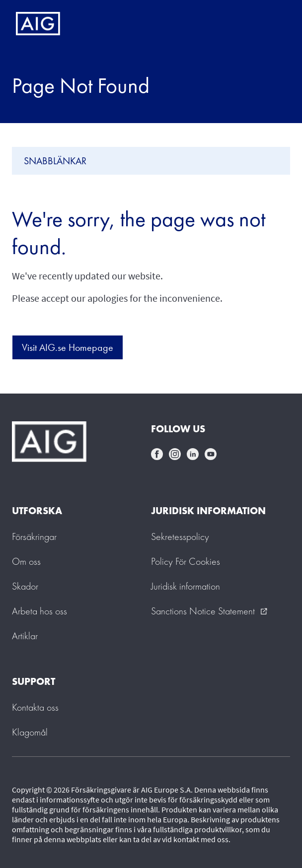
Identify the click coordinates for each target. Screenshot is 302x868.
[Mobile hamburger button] (273, 24)
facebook (157, 454)
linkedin (193, 454)
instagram (175, 454)
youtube (211, 454)
